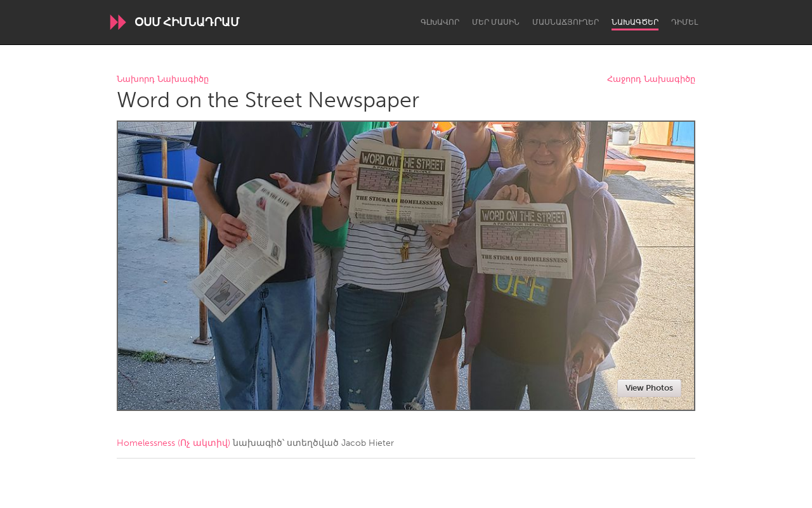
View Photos (649, 388)
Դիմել (684, 22)
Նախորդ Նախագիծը (163, 80)
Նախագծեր (635, 22)
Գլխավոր (440, 22)
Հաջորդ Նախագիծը (651, 80)
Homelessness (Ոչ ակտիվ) (174, 443)
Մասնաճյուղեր (566, 22)
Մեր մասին (496, 22)
